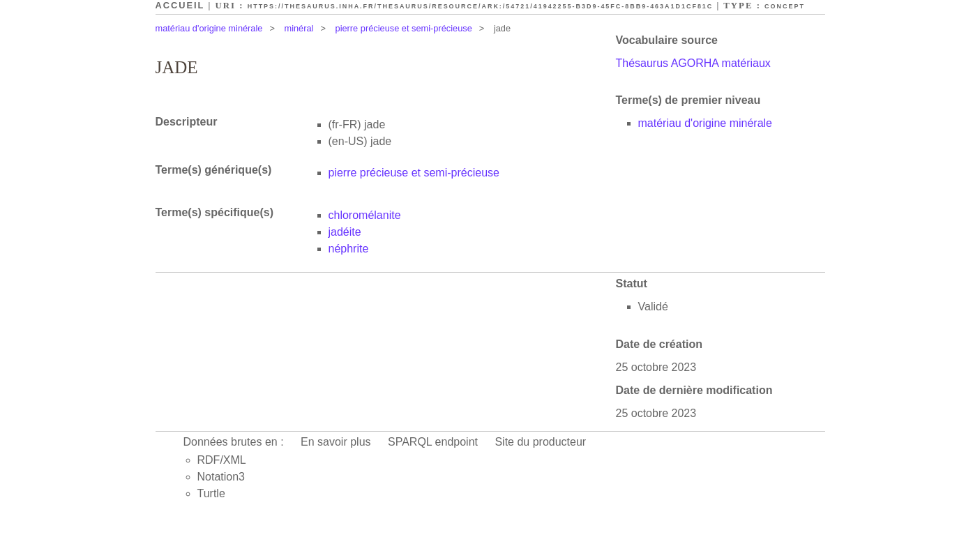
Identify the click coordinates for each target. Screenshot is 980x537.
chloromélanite (365, 215)
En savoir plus (336, 442)
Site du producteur (540, 442)
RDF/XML (222, 460)
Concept (785, 6)
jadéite (345, 232)
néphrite (349, 249)
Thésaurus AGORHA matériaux (693, 63)
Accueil (180, 5)
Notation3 (221, 477)
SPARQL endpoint (433, 442)
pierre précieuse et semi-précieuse (404, 28)
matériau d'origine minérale (209, 28)
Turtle (211, 493)
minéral (299, 28)
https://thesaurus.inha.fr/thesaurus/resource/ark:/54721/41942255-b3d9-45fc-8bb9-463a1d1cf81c (481, 6)
